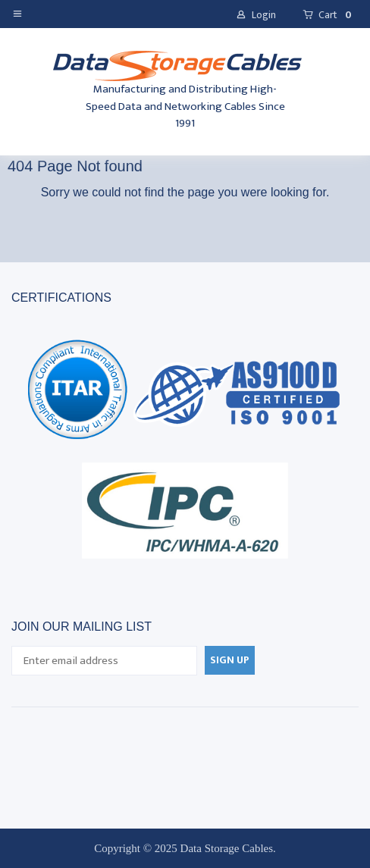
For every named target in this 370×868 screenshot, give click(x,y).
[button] (20, 13)
